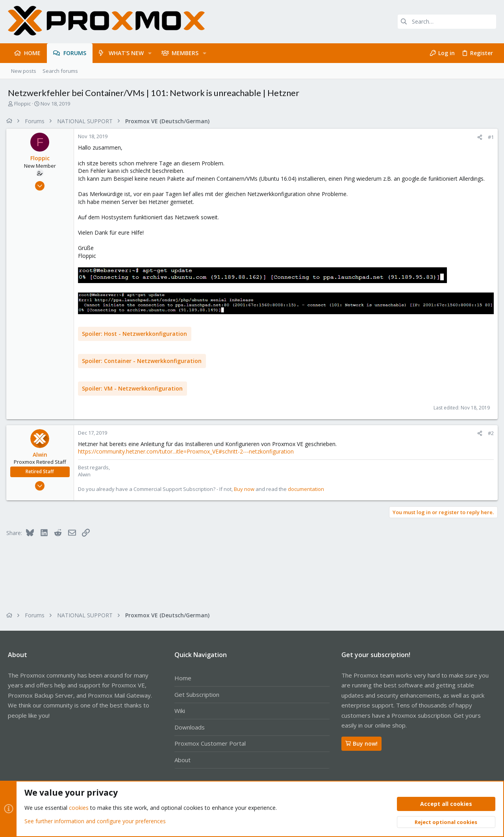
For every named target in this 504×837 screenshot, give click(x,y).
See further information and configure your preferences (95, 821)
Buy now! (361, 743)
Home (183, 678)
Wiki (180, 711)
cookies (79, 808)
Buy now (246, 489)
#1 (489, 137)
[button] (150, 53)
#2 (489, 433)
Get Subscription (197, 694)
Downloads (190, 727)
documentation (308, 489)
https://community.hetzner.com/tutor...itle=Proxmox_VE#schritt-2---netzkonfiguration (187, 451)
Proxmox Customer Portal (210, 743)
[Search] (447, 22)
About (183, 760)
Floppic (22, 104)
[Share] (478, 137)
